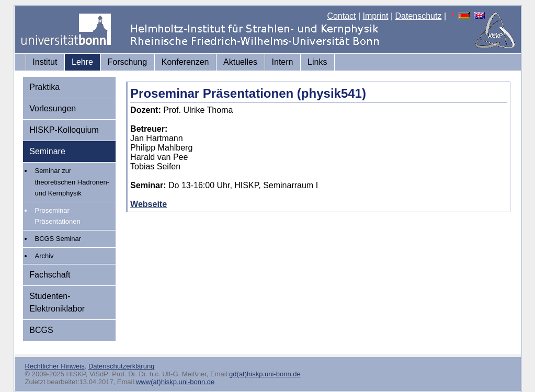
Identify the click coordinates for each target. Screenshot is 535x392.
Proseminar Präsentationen (58, 216)
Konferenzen (185, 62)
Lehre (82, 62)
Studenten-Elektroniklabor (57, 302)
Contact (341, 16)
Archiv (44, 256)
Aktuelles (240, 62)
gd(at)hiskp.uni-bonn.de (265, 374)
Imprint (376, 16)
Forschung (128, 62)
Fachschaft (50, 275)
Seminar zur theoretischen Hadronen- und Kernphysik (72, 182)
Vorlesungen (53, 108)
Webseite (149, 204)
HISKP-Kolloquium (64, 130)
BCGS (41, 330)
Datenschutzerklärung (121, 366)
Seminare (47, 151)
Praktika (44, 87)
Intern (283, 62)
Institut (45, 62)
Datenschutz (419, 16)
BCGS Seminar (58, 239)
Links (317, 62)
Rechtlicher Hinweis (55, 366)
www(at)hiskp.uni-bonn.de (175, 382)
